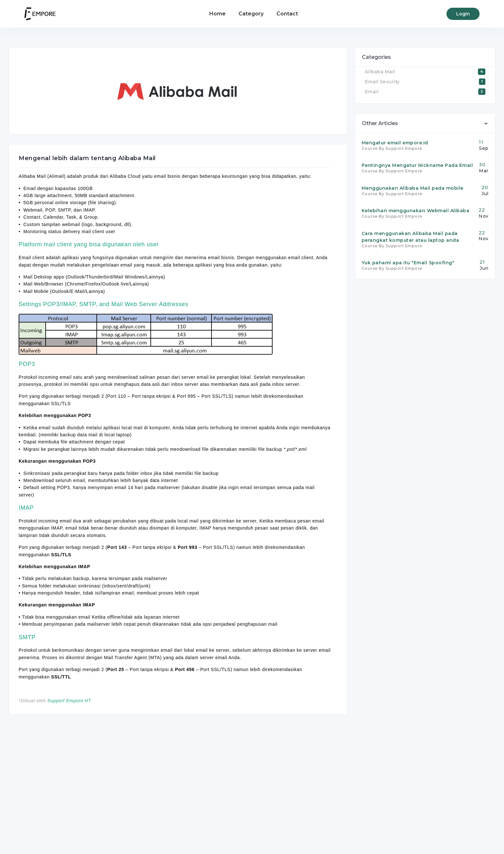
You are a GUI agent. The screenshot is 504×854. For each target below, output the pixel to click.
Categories (376, 57)
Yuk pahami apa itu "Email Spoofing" (408, 263)
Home (217, 14)
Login (463, 14)
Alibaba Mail (380, 72)
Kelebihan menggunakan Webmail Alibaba (416, 211)
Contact (287, 14)
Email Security (382, 82)
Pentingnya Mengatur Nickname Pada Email (417, 165)
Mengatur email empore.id (395, 143)
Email (372, 92)
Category (251, 14)
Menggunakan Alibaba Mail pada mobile (413, 188)
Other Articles (380, 123)
